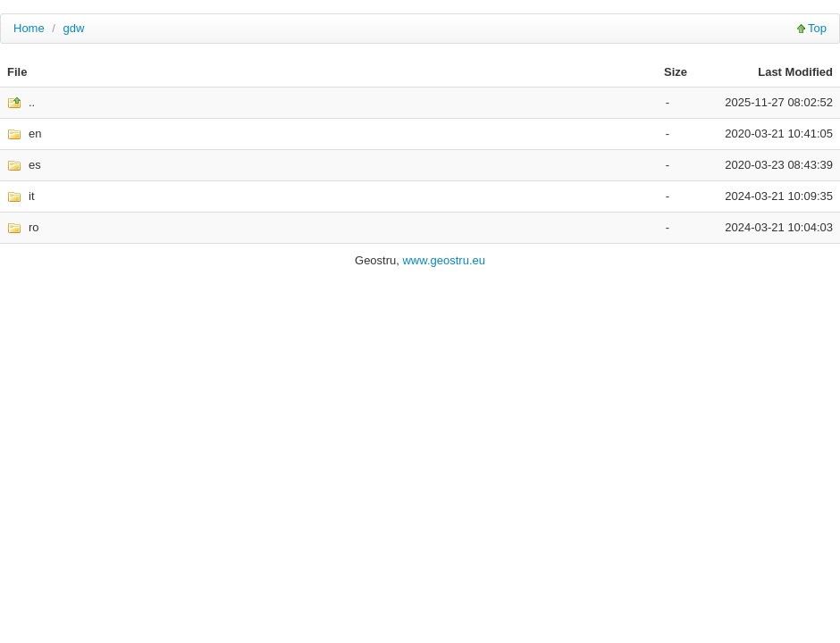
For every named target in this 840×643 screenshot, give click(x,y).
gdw (74, 28)
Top (817, 28)
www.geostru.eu (444, 260)
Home (29, 28)
